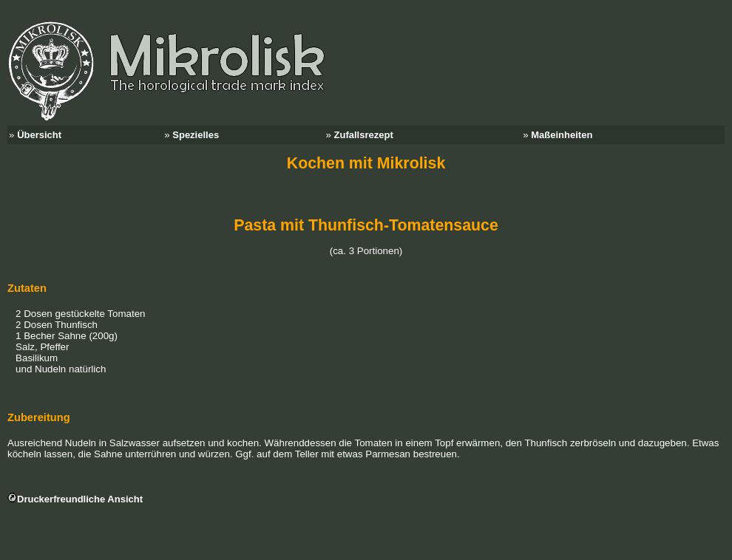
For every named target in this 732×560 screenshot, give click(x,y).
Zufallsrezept (364, 135)
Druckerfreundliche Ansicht (80, 499)
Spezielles (196, 135)
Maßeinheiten (562, 135)
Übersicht (39, 135)
